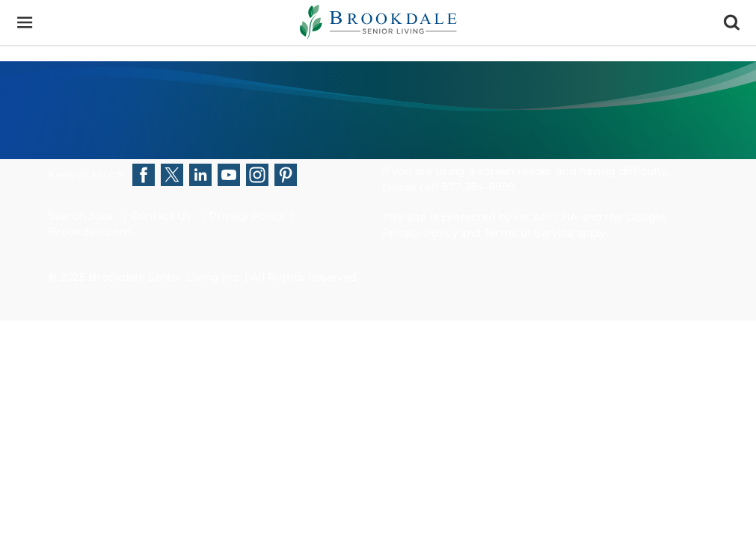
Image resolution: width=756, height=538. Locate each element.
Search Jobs (81, 216)
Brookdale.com (89, 232)
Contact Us (161, 216)
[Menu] (24, 23)
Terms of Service (529, 233)
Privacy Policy (246, 216)
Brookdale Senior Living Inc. (166, 277)
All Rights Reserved (303, 277)
